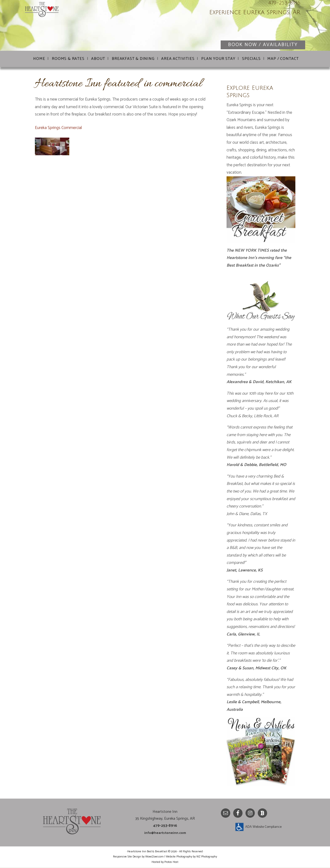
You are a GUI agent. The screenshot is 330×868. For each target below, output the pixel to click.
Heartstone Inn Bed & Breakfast (84, 27)
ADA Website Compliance (263, 828)
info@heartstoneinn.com (165, 834)
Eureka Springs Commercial (58, 129)
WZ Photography (207, 857)
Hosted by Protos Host (165, 863)
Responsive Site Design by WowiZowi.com (138, 857)
